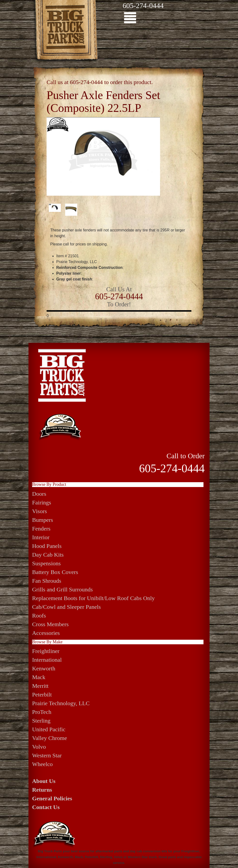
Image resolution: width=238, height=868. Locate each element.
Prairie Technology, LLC (61, 703)
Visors (39, 511)
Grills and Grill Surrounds (62, 589)
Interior (41, 537)
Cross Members (50, 624)
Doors (39, 494)
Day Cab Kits (48, 555)
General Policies (52, 798)
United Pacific (49, 729)
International (47, 660)
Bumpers (43, 520)
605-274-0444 (143, 5)
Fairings (42, 502)
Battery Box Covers (55, 572)
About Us (44, 781)
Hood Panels (47, 546)
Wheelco (42, 764)
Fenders (41, 529)
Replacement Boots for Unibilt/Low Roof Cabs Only (93, 598)
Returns (42, 790)
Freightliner (46, 651)
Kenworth (44, 668)
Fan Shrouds (47, 581)
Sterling (41, 721)
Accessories (46, 633)
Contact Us (46, 807)
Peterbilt (42, 695)
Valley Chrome (50, 738)
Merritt (40, 686)
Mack (39, 677)
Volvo (39, 747)
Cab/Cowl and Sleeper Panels (66, 607)
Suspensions (46, 563)
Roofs (39, 616)
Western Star (47, 755)
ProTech (42, 712)
